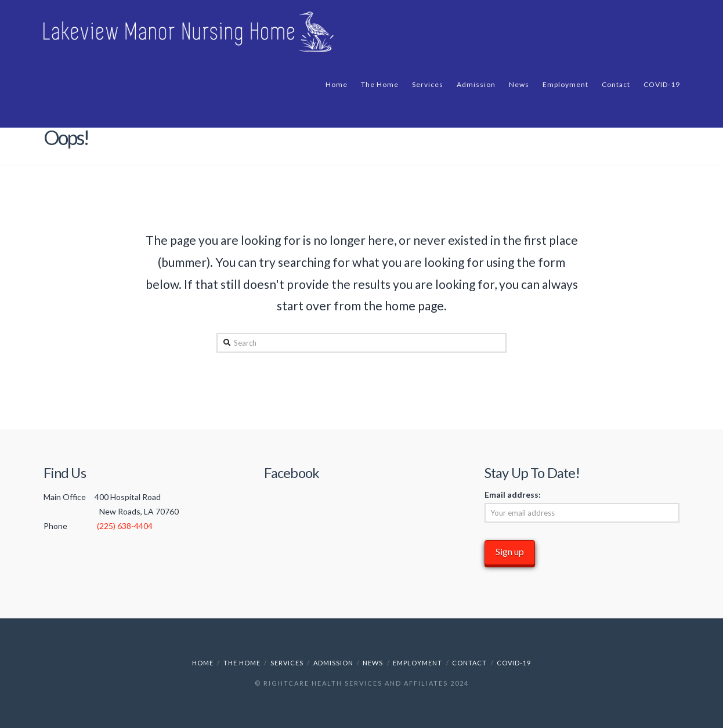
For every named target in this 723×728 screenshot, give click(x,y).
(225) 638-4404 (125, 526)
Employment (417, 663)
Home (203, 663)
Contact (469, 663)
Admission (333, 663)
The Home (242, 663)
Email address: (513, 495)
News (373, 663)
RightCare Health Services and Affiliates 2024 (366, 683)
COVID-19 (514, 663)
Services (287, 663)
